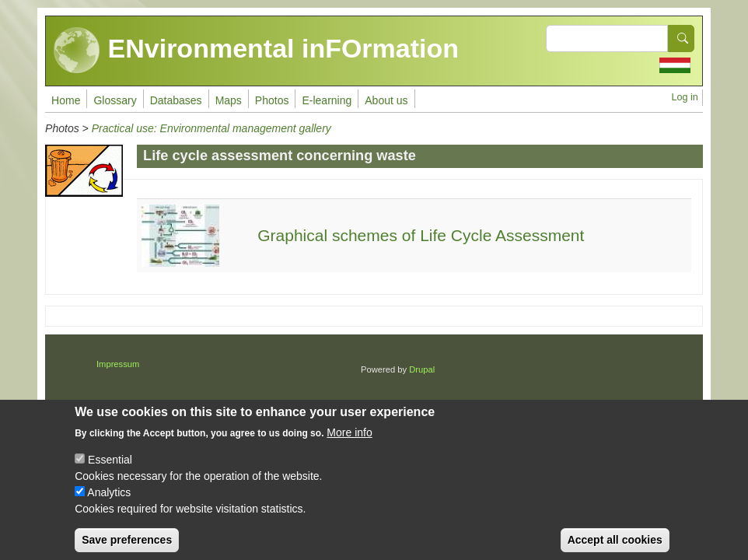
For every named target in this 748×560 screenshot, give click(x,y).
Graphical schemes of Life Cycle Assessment (421, 235)
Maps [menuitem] (229, 100)
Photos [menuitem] (272, 100)
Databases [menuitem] (176, 100)
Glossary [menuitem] (115, 100)
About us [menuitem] (386, 100)
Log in (685, 97)
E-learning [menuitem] (327, 100)
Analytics (109, 504)
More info (349, 444)
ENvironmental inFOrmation (256, 51)
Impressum (118, 364)
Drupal (422, 369)
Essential (110, 471)
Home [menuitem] (66, 100)
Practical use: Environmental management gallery (211, 128)
